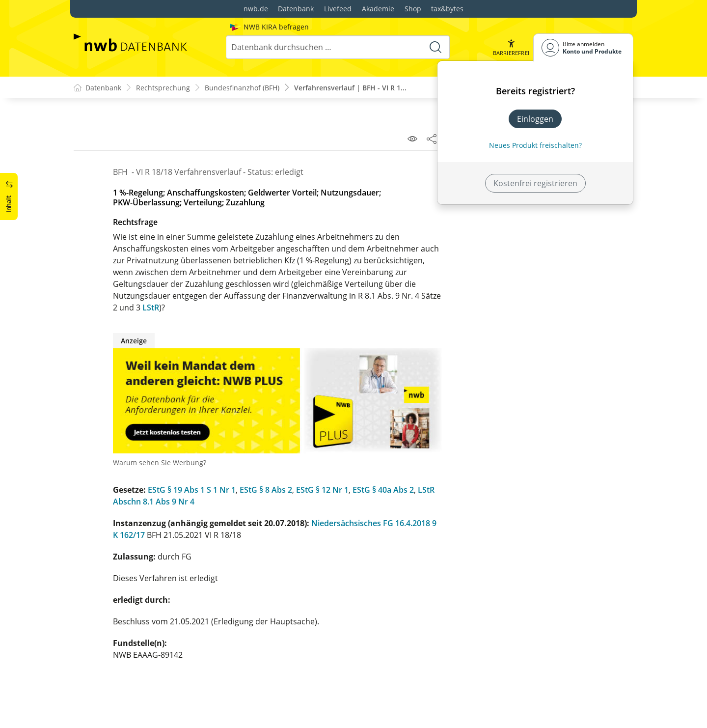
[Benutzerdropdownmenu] (583, 47)
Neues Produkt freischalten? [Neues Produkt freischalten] (535, 145)
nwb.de (256, 9)
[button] (511, 47)
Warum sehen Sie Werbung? (160, 462)
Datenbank (296, 9)
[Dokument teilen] (432, 139)
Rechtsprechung (163, 88)
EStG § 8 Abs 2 (266, 490)
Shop (413, 9)
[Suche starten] (435, 47)
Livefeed (338, 9)
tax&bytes (447, 9)
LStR (151, 308)
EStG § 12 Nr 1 (322, 490)
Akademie (378, 9)
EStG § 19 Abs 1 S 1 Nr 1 (192, 490)
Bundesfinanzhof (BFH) (242, 88)
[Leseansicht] (412, 139)
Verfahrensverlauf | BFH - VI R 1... (350, 88)
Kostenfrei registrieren (535, 183)
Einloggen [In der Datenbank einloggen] (535, 119)
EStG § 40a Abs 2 (383, 490)
